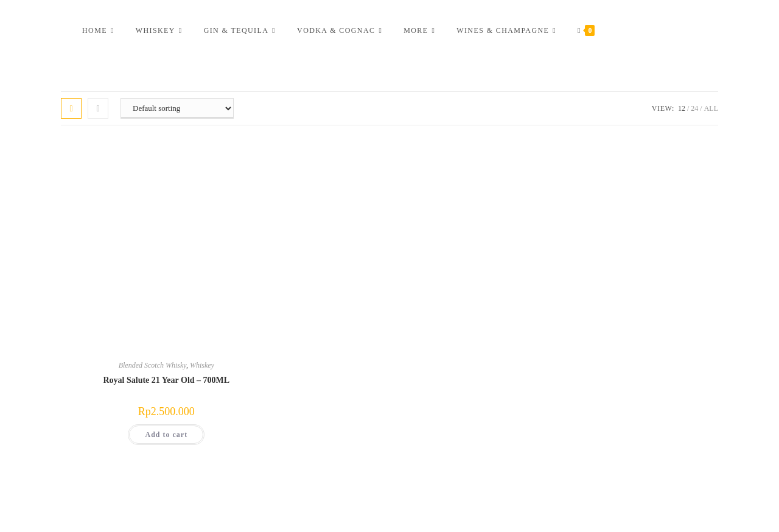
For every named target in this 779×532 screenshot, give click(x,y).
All (711, 108)
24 (694, 108)
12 (682, 108)
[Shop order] (177, 108)
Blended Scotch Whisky (152, 365)
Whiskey (202, 365)
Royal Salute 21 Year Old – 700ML (166, 380)
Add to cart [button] (166, 435)
